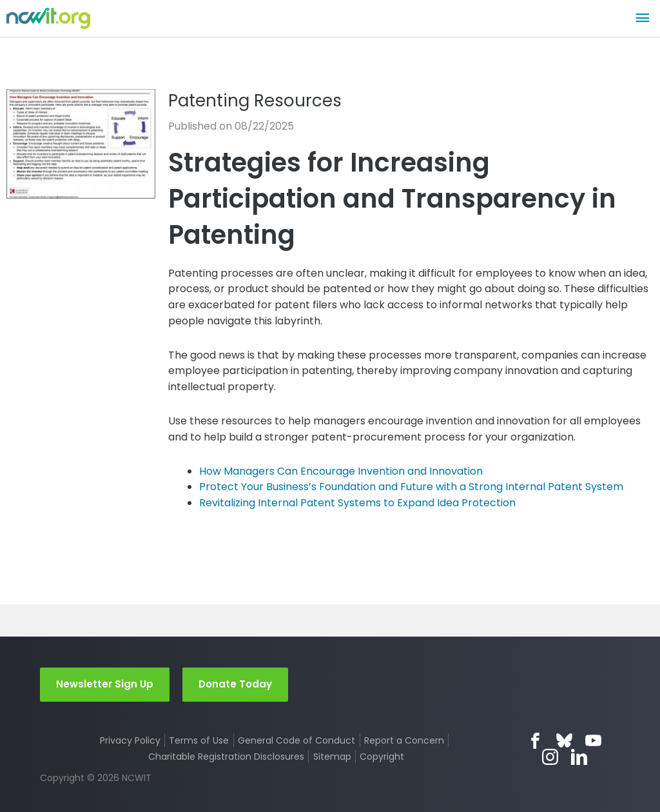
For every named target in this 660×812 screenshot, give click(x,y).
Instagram (550, 757)
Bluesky (564, 741)
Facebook (535, 741)
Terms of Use (199, 740)
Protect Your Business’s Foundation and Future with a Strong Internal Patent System (411, 487)
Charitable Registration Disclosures (226, 757)
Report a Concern (404, 740)
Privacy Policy (130, 740)
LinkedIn (579, 757)
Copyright (382, 757)
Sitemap (332, 757)
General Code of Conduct (296, 740)
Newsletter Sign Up (105, 684)
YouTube (593, 741)
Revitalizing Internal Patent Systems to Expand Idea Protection (357, 503)
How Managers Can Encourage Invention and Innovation (341, 471)
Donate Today (235, 684)
